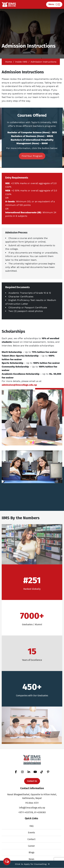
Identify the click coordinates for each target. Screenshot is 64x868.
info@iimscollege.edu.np (32, 808)
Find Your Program (32, 156)
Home (9, 62)
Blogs (31, 852)
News (31, 859)
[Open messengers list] (7, 861)
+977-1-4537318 (26, 812)
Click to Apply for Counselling (32, 864)
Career (31, 846)
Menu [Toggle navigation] (54, 4)
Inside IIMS (21, 62)
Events (31, 833)
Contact (31, 839)
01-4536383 (40, 812)
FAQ (31, 826)
